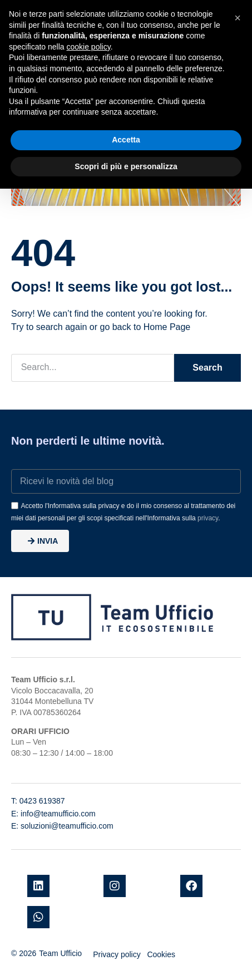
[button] (238, 18)
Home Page (167, 327)
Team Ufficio (60, 953)
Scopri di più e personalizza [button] (126, 166)
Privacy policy (117, 954)
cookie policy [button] (89, 47)
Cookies (161, 954)
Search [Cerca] (207, 368)
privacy (208, 518)
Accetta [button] (126, 140)
